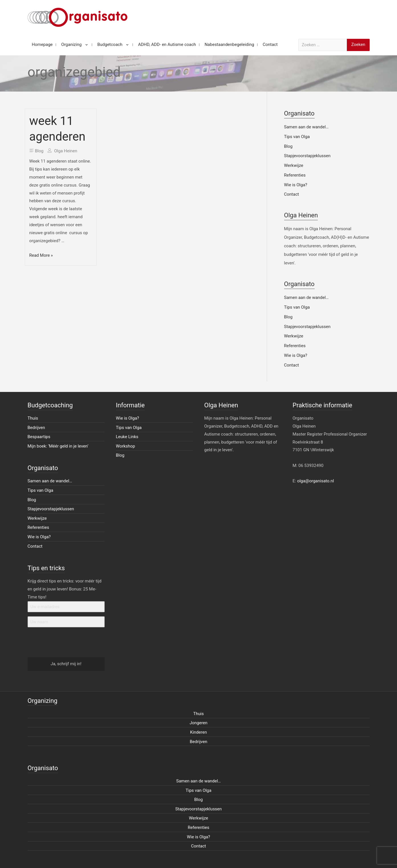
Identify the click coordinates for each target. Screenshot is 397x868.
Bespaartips (39, 437)
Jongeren (198, 723)
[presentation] (63, 643)
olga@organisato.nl (315, 481)
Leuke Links (127, 437)
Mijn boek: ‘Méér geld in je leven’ (58, 446)
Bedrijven (36, 428)
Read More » (41, 256)
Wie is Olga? (296, 185)
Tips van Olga (297, 137)
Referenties (295, 175)
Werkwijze (294, 165)
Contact (292, 194)
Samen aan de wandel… (306, 127)
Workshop (126, 446)
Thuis (33, 418)
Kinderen (198, 732)
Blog (39, 151)
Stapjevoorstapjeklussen (307, 156)
